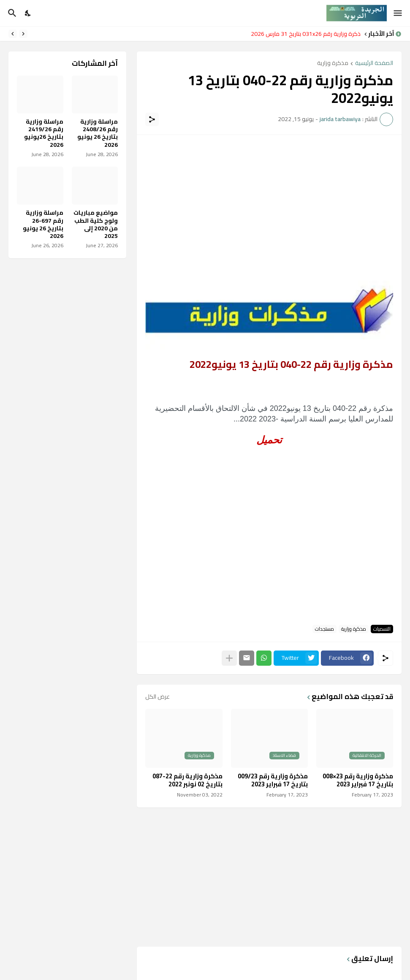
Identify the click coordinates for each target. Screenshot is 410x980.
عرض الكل (157, 697)
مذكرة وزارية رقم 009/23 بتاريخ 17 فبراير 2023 (273, 780)
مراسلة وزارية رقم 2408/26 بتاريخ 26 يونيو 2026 (98, 133)
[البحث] (11, 13)
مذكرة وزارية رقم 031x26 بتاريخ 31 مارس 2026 (304, 34)
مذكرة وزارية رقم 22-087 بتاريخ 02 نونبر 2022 (187, 780)
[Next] (13, 34)
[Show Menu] (398, 13)
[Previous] (23, 34)
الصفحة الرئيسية (374, 63)
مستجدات (324, 629)
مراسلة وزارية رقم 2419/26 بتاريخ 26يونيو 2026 (44, 133)
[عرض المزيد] (229, 658)
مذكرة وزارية (333, 63)
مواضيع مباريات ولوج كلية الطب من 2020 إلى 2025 (96, 224)
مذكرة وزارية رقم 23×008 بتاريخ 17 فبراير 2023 (358, 780)
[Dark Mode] (28, 13)
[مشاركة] (152, 119)
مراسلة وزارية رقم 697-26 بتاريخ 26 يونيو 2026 (43, 224)
